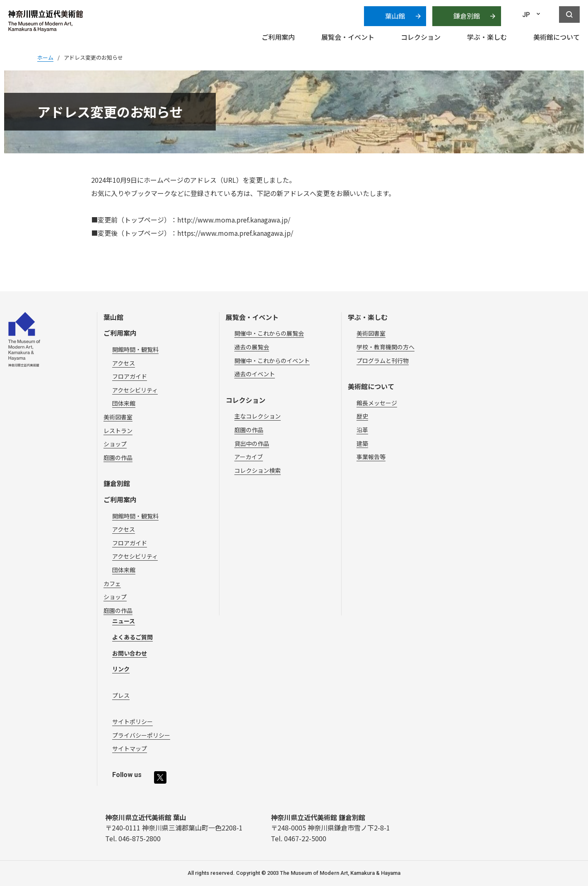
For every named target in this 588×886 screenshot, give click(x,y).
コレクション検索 (258, 470)
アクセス (124, 363)
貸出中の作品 (252, 443)
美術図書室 (118, 417)
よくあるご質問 (133, 637)
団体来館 (124, 403)
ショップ (115, 444)
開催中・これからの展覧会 (269, 333)
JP (526, 15)
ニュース (124, 621)
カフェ (112, 583)
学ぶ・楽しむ (368, 317)
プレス (121, 695)
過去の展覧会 (252, 347)
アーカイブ (249, 457)
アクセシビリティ (135, 390)
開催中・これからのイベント (272, 361)
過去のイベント (255, 374)
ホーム (45, 57)
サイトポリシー (133, 721)
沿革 (362, 430)
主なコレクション (258, 416)
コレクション (246, 400)
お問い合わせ (130, 653)
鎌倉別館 (467, 16)
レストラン (118, 431)
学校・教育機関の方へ (386, 347)
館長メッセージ (377, 403)
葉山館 (395, 16)
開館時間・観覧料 (135, 349)
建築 (362, 443)
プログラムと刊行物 (383, 361)
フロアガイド (130, 376)
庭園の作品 (118, 458)
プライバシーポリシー (141, 735)
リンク (121, 669)
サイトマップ (130, 748)
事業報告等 (371, 457)
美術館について (371, 386)
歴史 (362, 416)
